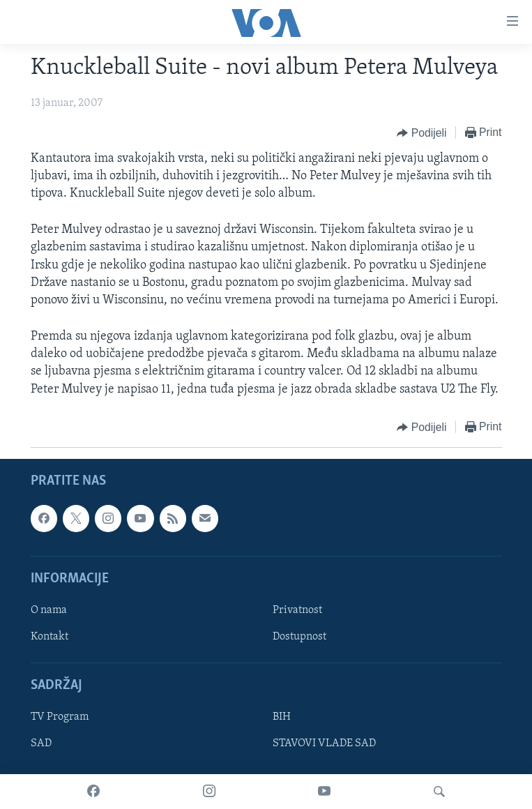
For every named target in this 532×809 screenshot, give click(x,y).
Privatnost (297, 610)
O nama (49, 610)
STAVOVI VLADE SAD (324, 743)
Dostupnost (299, 637)
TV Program (60, 717)
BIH (282, 717)
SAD (41, 743)
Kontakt (50, 637)
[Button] (421, 133)
